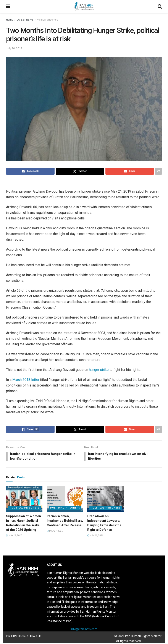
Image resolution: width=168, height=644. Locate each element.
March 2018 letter (26, 380)
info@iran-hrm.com (84, 630)
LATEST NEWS (25, 20)
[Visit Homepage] (84, 6)
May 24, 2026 (95, 536)
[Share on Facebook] (30, 171)
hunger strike (99, 370)
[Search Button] (160, 6)
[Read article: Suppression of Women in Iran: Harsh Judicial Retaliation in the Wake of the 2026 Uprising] (24, 499)
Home (10, 20)
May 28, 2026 (14, 536)
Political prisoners (48, 20)
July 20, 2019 (14, 48)
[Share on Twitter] (80, 171)
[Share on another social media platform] (158, 171)
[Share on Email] (130, 171)
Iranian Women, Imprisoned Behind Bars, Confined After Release (65, 521)
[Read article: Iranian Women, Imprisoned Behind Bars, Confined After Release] (65, 499)
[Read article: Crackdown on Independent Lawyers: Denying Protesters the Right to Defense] (105, 499)
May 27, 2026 (55, 532)
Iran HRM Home (16, 637)
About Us (35, 637)
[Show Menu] (8, 6)
